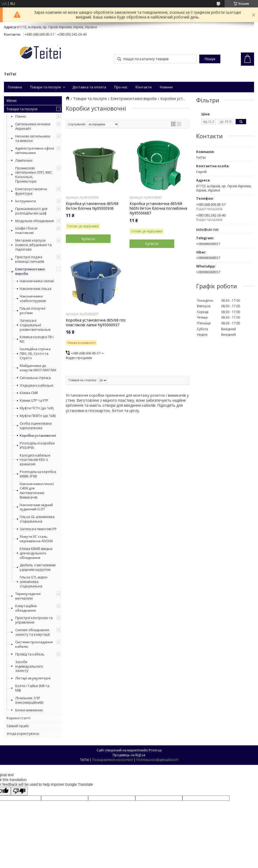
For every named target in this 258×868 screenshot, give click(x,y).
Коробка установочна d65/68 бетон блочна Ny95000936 (92, 206)
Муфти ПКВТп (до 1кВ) (38, 416)
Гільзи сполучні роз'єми (33, 311)
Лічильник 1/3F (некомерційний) (29, 700)
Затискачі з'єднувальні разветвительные (35, 325)
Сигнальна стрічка (35, 378)
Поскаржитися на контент (113, 760)
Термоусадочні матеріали (28, 596)
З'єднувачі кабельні (36, 385)
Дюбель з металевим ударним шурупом (38, 567)
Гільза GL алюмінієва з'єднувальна (37, 519)
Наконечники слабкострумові (33, 299)
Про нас (121, 87)
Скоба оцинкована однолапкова (36, 426)
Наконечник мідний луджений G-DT (36, 507)
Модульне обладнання (34, 221)
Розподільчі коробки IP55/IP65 (37, 445)
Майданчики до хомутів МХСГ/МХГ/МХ (38, 368)
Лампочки (24, 160)
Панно (21, 116)
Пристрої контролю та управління (34, 620)
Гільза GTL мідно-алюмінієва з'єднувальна (34, 582)
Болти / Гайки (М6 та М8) (32, 688)
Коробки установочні (38, 436)
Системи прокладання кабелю (34, 644)
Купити (88, 239)
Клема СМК (29, 393)
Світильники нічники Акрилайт (33, 126)
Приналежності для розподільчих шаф (31, 211)
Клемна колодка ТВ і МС (37, 339)
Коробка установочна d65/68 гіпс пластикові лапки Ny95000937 (96, 323)
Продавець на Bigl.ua (129, 755)
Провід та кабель (30, 654)
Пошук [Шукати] (210, 59)
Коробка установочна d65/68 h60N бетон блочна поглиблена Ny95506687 (158, 208)
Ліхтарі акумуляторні (33, 678)
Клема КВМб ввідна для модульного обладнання (36, 553)
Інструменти (26, 201)
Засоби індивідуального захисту (29, 666)
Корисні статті (18, 718)
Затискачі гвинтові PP (38, 529)
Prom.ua (155, 750)
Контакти (144, 87)
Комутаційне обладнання (26, 608)
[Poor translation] (19, 791)
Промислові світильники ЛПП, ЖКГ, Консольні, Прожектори (34, 175)
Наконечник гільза (36, 289)
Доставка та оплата (89, 87)
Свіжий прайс (18, 726)
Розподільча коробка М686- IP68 (38, 474)
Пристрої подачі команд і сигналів (30, 259)
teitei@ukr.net (207, 230)
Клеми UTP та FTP (34, 401)
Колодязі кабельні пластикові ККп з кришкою (35, 460)
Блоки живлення (29, 710)
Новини (166, 87)
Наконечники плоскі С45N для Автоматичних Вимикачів (37, 491)
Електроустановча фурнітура (31, 191)
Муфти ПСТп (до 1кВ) (37, 408)
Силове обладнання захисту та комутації (33, 632)
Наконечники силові (37, 281)
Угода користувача (23, 733)
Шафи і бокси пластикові (26, 230)
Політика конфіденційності (157, 760)
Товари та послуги (45, 87)
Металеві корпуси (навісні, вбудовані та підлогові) (33, 245)
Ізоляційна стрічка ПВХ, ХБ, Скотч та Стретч (35, 354)
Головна (15, 87)
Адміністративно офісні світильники (35, 150)
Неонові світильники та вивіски (33, 138)
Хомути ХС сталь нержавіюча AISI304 (36, 539)
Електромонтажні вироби (30, 271)
